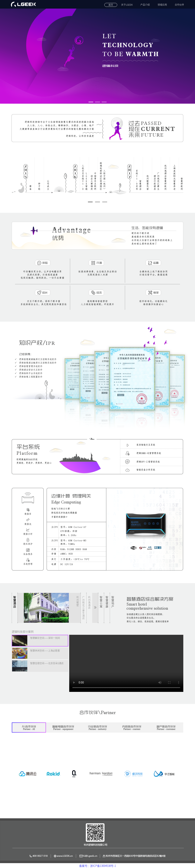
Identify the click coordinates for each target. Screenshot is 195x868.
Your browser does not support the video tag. (126, 663)
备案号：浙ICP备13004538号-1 (97, 866)
